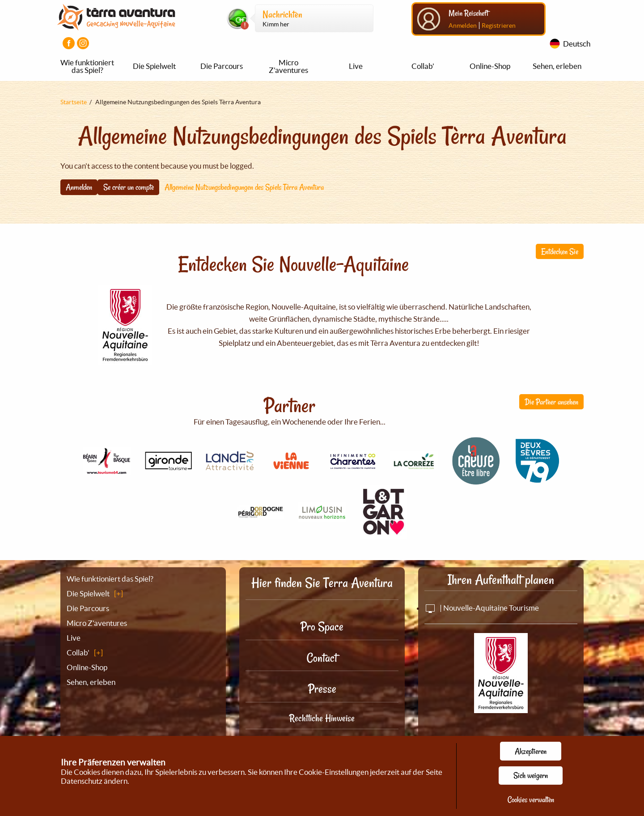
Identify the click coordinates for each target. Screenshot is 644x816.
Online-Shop (490, 66)
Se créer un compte (129, 187)
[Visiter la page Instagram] (83, 43)
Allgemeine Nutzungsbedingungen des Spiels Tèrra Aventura (244, 187)
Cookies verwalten (531, 799)
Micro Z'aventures (288, 66)
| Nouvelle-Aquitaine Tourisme (482, 608)
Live (356, 66)
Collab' (423, 66)
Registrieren (499, 25)
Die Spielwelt (154, 66)
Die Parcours (222, 66)
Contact (322, 658)
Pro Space (322, 627)
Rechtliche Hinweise (322, 718)
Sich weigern (531, 775)
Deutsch (577, 44)
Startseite (74, 102)
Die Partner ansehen (551, 402)
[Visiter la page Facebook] (69, 43)
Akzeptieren (531, 751)
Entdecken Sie (560, 251)
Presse (322, 689)
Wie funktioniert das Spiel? (87, 66)
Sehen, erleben (557, 66)
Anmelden (463, 25)
